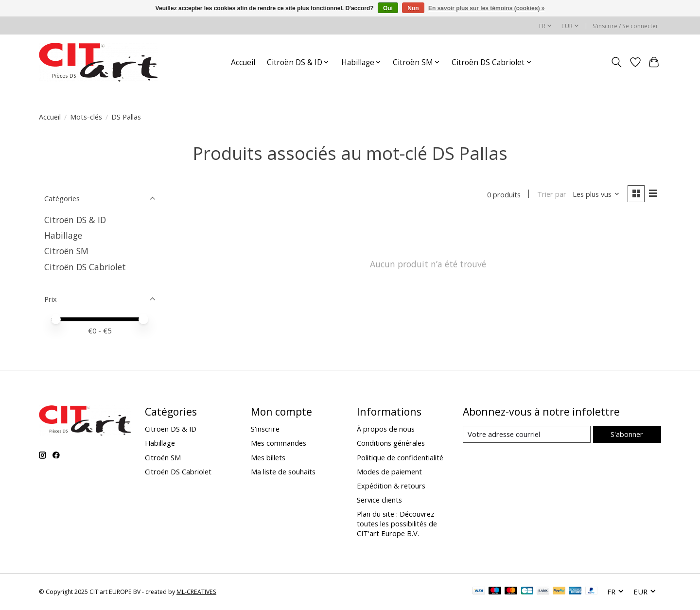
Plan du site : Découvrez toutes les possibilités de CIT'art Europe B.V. (397, 523)
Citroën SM (66, 251)
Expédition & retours (391, 486)
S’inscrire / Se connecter (625, 26)
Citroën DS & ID (75, 220)
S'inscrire (265, 429)
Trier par (551, 194)
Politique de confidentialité (400, 457)
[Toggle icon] (617, 62)
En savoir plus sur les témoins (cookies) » (486, 8)
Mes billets (268, 457)
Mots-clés (86, 117)
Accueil (243, 62)
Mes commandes (279, 443)
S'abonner (627, 434)
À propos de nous (386, 429)
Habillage (63, 235)
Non (413, 8)
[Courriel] (527, 435)
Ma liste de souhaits (283, 471)
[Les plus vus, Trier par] (596, 194)
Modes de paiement (389, 471)
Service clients (379, 500)
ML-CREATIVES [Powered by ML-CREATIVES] (196, 592)
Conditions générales (391, 443)
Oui (388, 8)
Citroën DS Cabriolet (85, 267)
